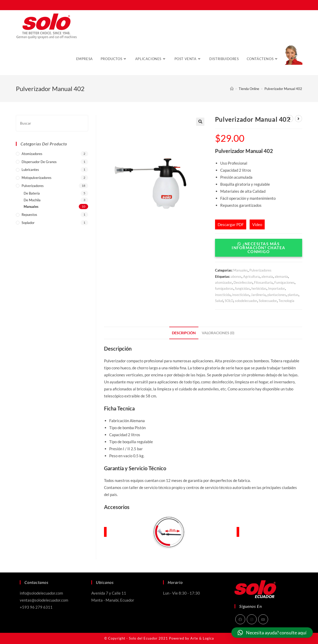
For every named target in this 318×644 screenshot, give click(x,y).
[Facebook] (240, 619)
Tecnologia (286, 301)
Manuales (241, 270)
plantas (293, 295)
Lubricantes (30, 170)
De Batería (32, 193)
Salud (219, 301)
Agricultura (251, 276)
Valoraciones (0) (218, 333)
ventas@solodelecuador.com (44, 600)
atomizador (223, 282)
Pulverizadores (260, 270)
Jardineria (258, 295)
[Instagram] (252, 619)
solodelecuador (246, 301)
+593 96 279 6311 (36, 607)
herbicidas (259, 288)
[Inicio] (232, 89)
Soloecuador (268, 301)
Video (257, 224)
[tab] (184, 333)
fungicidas (242, 288)
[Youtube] (263, 619)
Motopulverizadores (37, 178)
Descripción (184, 333)
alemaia (267, 276)
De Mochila (32, 200)
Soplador (28, 223)
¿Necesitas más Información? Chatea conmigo (259, 248)
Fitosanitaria (263, 282)
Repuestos (29, 215)
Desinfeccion (243, 282)
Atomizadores (32, 154)
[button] (259, 252)
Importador (277, 288)
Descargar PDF (231, 224)
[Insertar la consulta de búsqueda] (52, 123)
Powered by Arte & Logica (192, 638)
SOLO (229, 301)
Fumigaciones (284, 282)
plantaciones (277, 295)
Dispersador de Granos (39, 162)
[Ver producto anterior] (290, 119)
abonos (236, 276)
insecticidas (241, 295)
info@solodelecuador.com (41, 593)
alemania (281, 276)
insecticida (223, 295)
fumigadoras (224, 288)
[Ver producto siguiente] (298, 119)
